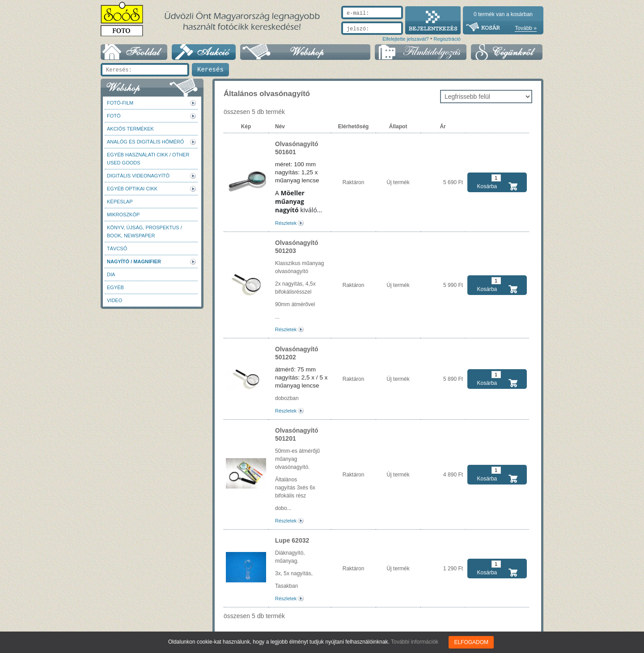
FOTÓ (114, 116)
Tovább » (526, 28)
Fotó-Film (120, 103)
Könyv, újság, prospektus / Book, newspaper (144, 232)
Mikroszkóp (123, 215)
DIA (111, 274)
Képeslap (120, 202)
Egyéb (115, 287)
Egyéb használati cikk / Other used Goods (148, 159)
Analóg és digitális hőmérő (145, 142)
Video (114, 300)
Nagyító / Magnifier (134, 261)
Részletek (286, 223)
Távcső (117, 249)
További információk (415, 642)
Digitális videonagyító (138, 176)
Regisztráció (447, 39)
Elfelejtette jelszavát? (405, 39)
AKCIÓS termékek (130, 129)
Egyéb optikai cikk (132, 189)
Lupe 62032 (292, 540)
